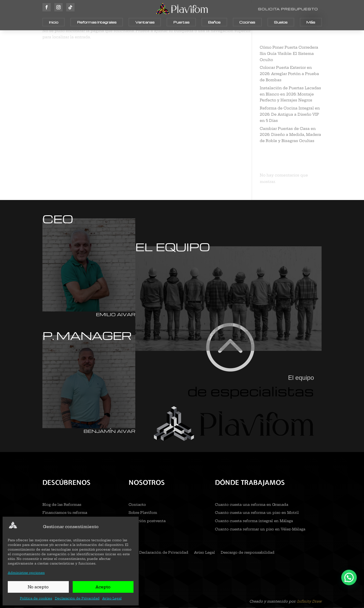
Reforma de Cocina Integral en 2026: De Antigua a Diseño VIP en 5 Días (290, 114)
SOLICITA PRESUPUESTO (288, 9)
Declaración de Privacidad (77, 598)
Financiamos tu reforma (65, 513)
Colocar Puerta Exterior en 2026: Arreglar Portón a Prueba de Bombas (289, 74)
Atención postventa (147, 521)
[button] (349, 577)
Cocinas (247, 22)
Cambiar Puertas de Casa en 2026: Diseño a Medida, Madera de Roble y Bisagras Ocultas (290, 135)
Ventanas (145, 22)
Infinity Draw (309, 601)
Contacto (137, 505)
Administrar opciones (26, 573)
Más (311, 22)
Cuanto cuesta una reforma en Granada (252, 505)
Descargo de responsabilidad (248, 553)
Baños (214, 22)
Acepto (103, 587)
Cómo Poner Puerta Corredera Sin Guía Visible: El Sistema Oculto (289, 54)
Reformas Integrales (97, 22)
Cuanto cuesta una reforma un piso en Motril (257, 513)
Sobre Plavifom (143, 513)
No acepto (38, 587)
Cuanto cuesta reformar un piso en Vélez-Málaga (260, 529)
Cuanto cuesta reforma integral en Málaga (254, 521)
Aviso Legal (112, 598)
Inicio (54, 22)
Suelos (281, 22)
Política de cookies (36, 598)
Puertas (181, 22)
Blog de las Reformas (62, 505)
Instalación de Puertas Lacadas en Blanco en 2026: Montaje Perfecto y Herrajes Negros (290, 94)
